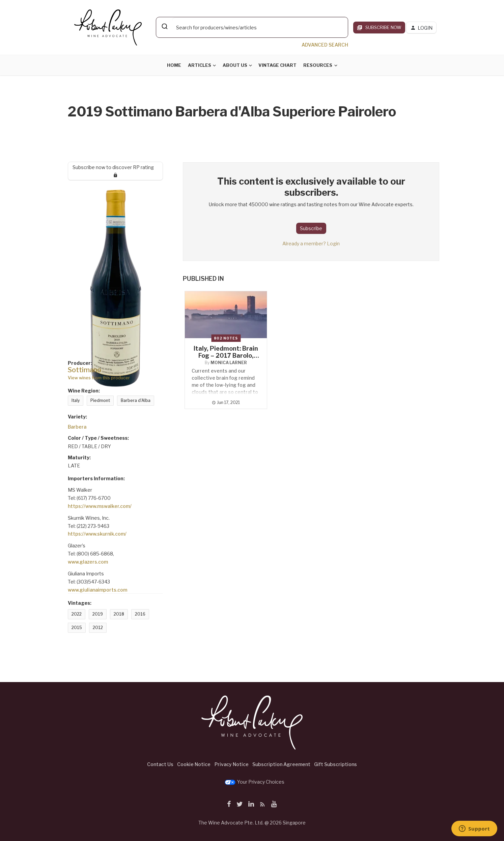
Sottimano (85, 370)
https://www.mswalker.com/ (100, 506)
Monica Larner (229, 363)
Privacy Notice (232, 764)
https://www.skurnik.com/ (97, 534)
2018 (119, 614)
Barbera (77, 427)
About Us (235, 65)
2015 (77, 628)
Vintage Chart (277, 65)
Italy (76, 400)
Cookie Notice (194, 764)
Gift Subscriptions (335, 764)
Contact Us (160, 764)
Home (174, 65)
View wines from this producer (99, 378)
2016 (140, 614)
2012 (98, 628)
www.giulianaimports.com (97, 590)
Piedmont (100, 400)
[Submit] (164, 26)
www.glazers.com (88, 562)
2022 (77, 614)
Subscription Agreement (281, 764)
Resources (318, 65)
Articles (200, 65)
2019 (98, 614)
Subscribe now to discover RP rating (116, 171)
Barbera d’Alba (136, 400)
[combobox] (252, 27)
